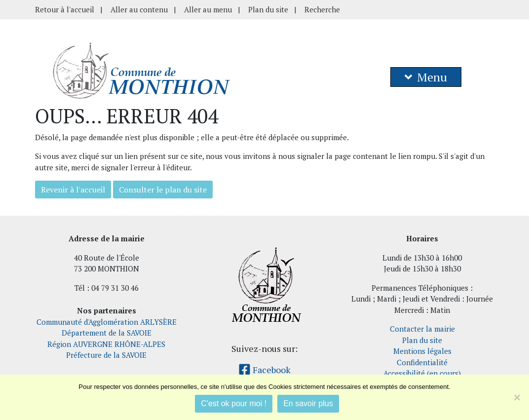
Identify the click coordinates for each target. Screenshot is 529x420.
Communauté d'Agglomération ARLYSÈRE (107, 322)
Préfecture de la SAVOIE (106, 355)
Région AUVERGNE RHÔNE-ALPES (106, 344)
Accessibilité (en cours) (422, 373)
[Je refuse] (517, 397)
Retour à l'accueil (65, 9)
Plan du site (268, 9)
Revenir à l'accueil (73, 190)
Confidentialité (422, 362)
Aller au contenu (139, 9)
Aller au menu (208, 9)
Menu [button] (426, 77)
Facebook (264, 370)
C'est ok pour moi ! (234, 403)
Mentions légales (422, 351)
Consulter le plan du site (163, 190)
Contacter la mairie (422, 329)
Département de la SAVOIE (107, 333)
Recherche (322, 9)
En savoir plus (308, 403)
